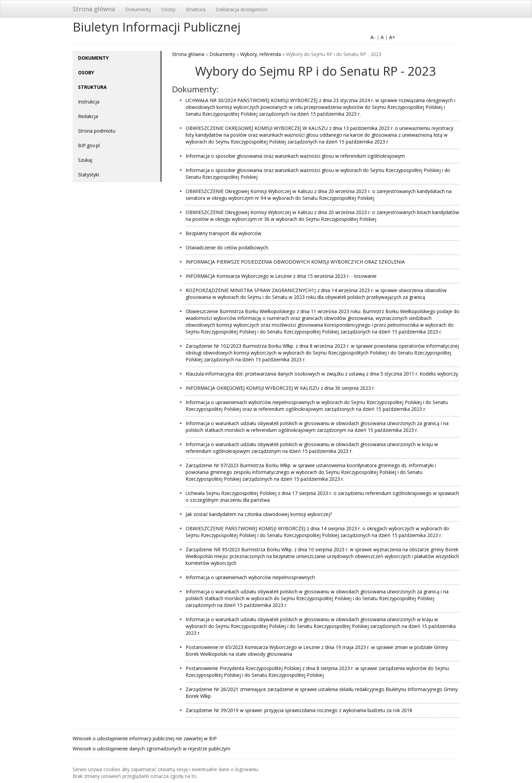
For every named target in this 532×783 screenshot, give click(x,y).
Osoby (168, 9)
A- (373, 37)
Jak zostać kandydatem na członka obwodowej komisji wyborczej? (259, 514)
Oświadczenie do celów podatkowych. (227, 247)
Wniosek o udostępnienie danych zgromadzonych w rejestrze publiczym (151, 749)
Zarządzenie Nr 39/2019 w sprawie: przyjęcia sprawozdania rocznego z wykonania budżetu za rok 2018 (299, 710)
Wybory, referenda (261, 54)
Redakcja (88, 116)
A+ (392, 37)
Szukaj (85, 160)
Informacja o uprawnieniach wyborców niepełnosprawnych (250, 577)
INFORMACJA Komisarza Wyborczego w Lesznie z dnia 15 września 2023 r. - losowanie (281, 276)
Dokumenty (138, 9)
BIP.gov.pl (89, 145)
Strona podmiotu (97, 131)
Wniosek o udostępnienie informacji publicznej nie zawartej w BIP (145, 738)
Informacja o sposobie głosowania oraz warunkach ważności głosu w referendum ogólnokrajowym (295, 156)
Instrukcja (89, 102)
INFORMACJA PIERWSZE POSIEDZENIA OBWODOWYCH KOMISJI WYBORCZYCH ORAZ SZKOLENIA (295, 262)
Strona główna (94, 9)
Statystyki (89, 175)
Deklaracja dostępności (242, 9)
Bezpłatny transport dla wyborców (223, 233)
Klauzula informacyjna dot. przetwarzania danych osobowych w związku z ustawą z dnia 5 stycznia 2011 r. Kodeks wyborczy (322, 374)
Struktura (196, 9)
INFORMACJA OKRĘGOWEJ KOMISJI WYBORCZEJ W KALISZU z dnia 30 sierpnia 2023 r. (280, 388)
